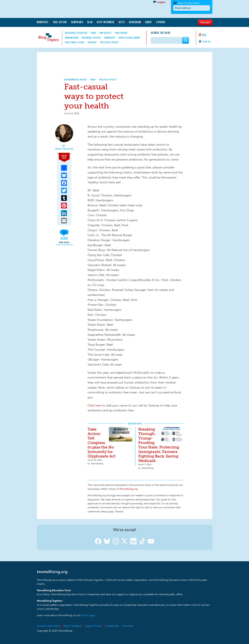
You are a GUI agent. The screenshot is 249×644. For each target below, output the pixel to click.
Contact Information (49, 626)
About (149, 22)
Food (93, 33)
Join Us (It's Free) (189, 3)
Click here (94, 405)
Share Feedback (73, 626)
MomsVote (43, 22)
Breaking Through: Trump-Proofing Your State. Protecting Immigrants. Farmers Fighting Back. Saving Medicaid (159, 445)
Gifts (122, 22)
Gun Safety (106, 33)
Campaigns (77, 22)
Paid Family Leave (75, 42)
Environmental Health (76, 80)
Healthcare (121, 33)
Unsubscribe (112, 626)
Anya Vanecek (64, 149)
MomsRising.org (72, 9)
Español (161, 22)
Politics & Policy (110, 42)
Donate (205, 22)
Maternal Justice (91, 38)
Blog (90, 22)
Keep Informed (106, 22)
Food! (93, 80)
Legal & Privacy (93, 626)
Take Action (60, 22)
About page (88, 615)
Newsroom (135, 22)
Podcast (92, 42)
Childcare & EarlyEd (76, 33)
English (161, 2)
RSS (204, 35)
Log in (206, 41)
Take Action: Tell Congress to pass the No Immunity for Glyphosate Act (102, 443)
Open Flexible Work (130, 38)
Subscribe (127, 626)
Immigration (72, 38)
